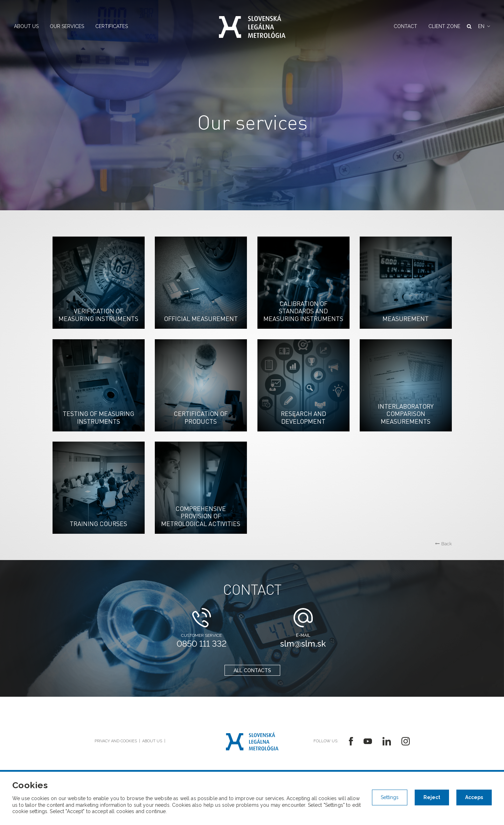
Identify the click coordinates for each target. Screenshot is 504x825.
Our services (67, 26)
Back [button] (443, 544)
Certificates (112, 26)
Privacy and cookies (116, 741)
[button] (484, 26)
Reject (432, 797)
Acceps (474, 797)
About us (26, 26)
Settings (390, 797)
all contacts (252, 670)
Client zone (444, 26)
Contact (405, 26)
